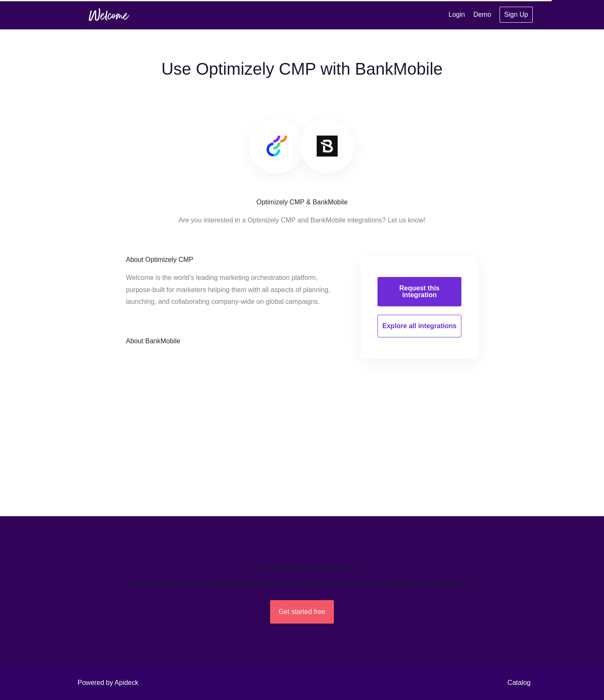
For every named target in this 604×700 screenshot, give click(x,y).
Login (457, 14)
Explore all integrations (420, 326)
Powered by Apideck (108, 683)
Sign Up (516, 14)
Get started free (302, 612)
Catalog (519, 683)
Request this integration (419, 291)
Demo (482, 14)
